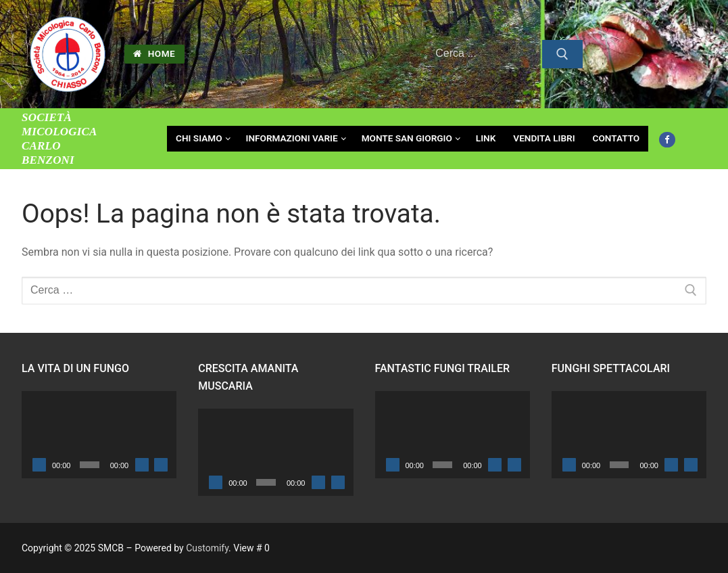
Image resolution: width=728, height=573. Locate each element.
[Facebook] (667, 140)
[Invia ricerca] (562, 54)
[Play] (39, 465)
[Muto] (142, 465)
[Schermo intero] (161, 465)
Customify (207, 548)
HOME (154, 53)
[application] (99, 435)
